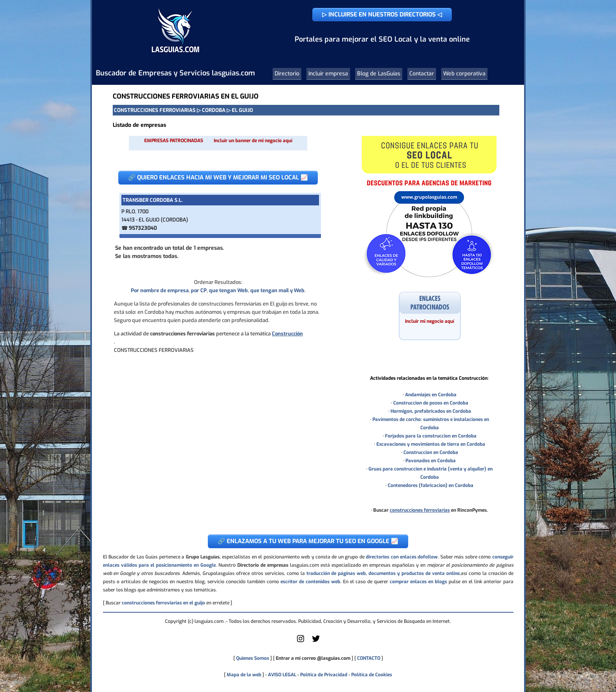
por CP (199, 290)
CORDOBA (214, 110)
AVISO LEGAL (282, 675)
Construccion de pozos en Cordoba (431, 403)
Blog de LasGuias (379, 74)
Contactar (422, 74)
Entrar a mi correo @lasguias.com (313, 658)
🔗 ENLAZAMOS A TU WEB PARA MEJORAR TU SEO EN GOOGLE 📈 (308, 541)
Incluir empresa (328, 74)
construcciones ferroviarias (420, 510)
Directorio (287, 74)
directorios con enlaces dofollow (402, 557)
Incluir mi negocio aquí (430, 321)
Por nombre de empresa (160, 290)
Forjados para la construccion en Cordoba (431, 436)
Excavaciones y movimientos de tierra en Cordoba (431, 444)
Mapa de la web (243, 675)
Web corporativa (464, 74)
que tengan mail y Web (277, 290)
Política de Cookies (372, 675)
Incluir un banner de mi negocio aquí (253, 141)
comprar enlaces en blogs (418, 582)
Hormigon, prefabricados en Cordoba (431, 411)
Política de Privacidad (324, 675)
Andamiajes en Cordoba (431, 395)
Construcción (287, 334)
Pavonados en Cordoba (431, 461)
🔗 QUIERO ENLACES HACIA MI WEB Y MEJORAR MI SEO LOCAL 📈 (218, 178)
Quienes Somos (253, 658)
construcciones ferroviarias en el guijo (163, 603)
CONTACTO (369, 658)
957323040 (143, 228)
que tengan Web (228, 290)
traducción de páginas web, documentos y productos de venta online (383, 573)
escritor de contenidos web (310, 582)
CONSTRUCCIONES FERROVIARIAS (155, 110)
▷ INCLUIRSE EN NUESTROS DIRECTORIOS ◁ (382, 15)
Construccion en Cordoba (431, 452)
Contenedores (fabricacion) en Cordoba (431, 485)
